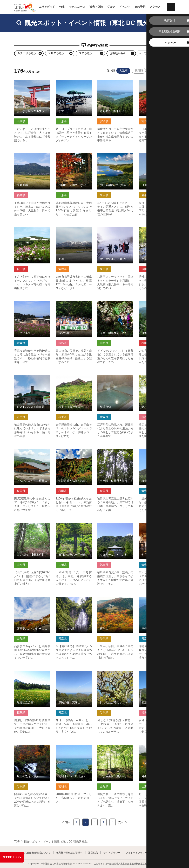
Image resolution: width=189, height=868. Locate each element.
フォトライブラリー (137, 853)
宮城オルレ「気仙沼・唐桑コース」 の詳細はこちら (74, 748)
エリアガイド (47, 7)
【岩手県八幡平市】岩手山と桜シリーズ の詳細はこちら (157, 157)
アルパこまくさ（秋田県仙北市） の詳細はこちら (32, 452)
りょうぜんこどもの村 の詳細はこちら (115, 526)
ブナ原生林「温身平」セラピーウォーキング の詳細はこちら (115, 749)
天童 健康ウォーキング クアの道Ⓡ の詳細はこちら (115, 305)
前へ (66, 822)
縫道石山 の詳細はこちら (154, 451)
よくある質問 (160, 853)
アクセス (155, 7)
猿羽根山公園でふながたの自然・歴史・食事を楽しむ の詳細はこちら (74, 158)
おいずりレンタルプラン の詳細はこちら (32, 83)
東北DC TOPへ (12, 857)
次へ (123, 822)
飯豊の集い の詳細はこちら (72, 303)
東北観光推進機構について (36, 853)
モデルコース (77, 7)
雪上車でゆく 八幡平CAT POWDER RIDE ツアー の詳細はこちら (115, 232)
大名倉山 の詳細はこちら (30, 155)
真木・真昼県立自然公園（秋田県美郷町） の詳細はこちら (157, 306)
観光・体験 (96, 7)
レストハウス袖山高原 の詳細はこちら (32, 378)
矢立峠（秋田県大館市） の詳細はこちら (115, 452)
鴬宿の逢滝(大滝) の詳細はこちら (32, 748)
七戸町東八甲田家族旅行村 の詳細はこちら (157, 526)
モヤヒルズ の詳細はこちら (31, 303)
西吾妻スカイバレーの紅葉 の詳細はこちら (32, 600)
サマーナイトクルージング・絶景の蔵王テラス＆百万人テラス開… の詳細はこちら (74, 84)
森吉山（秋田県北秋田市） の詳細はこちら (32, 231)
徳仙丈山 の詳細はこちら (154, 81)
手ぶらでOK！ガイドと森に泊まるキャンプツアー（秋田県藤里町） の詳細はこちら (157, 232)
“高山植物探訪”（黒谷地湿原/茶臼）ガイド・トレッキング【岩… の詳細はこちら (115, 158)
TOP (17, 842)
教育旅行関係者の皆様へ (69, 853)
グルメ (111, 7)
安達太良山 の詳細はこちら (156, 672)
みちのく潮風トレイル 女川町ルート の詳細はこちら (115, 83)
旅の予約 (140, 7)
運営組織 (93, 853)
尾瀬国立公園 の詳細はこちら (32, 674)
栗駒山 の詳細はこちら (111, 598)
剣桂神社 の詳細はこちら (154, 377)
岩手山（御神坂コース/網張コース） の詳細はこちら (74, 378)
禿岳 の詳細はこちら (68, 229)
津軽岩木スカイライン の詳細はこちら (157, 600)
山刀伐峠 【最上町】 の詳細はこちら (32, 526)
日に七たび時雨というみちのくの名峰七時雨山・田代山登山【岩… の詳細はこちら (115, 676)
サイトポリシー (112, 853)
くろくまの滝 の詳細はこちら (74, 600)
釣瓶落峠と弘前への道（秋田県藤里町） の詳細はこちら (74, 452)
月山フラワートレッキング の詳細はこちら (157, 748)
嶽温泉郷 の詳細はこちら (113, 377)
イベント (125, 7)
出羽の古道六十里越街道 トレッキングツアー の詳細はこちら (74, 528)
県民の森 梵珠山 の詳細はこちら (74, 674)
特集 (62, 7)
